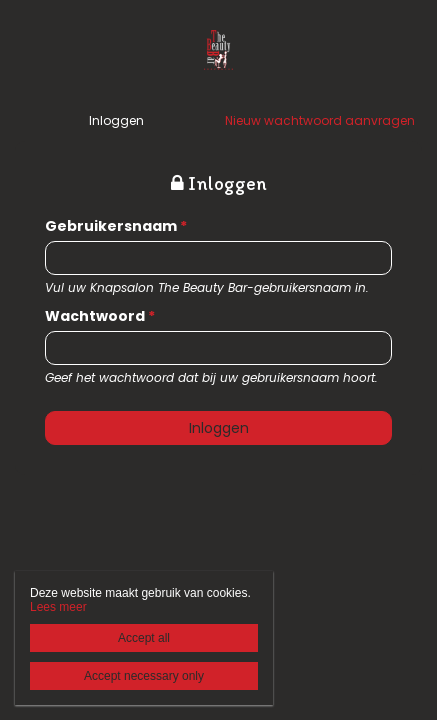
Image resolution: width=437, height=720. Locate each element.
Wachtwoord (100, 316)
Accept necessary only (144, 676)
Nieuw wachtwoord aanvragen (320, 120)
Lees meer (58, 607)
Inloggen (116, 120)
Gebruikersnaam (116, 226)
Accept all (144, 638)
